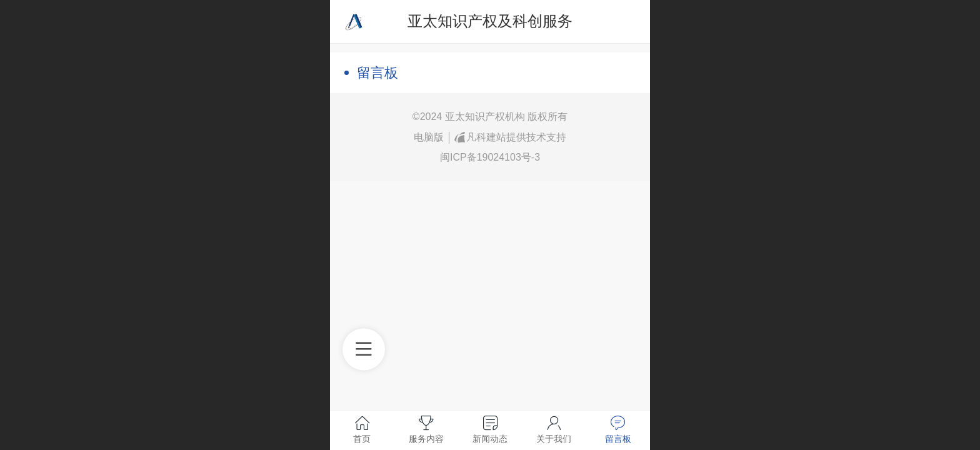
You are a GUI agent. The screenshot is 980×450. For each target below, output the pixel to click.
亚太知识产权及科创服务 (490, 21)
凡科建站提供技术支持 (511, 137)
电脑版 (429, 137)
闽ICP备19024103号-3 (490, 157)
